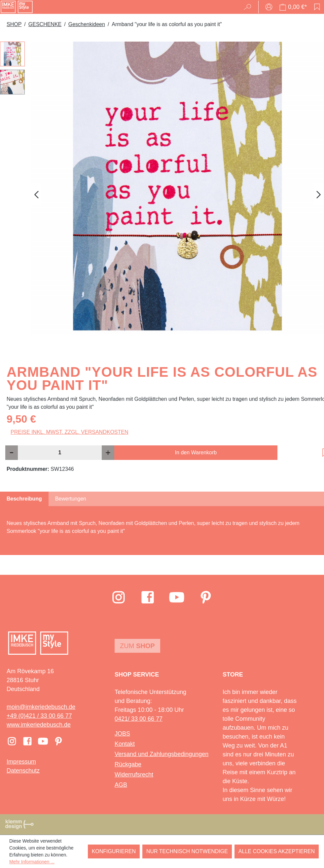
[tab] (24, 499)
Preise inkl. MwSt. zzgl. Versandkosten (70, 432)
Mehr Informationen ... (32, 862)
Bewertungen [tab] (71, 499)
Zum (137, 646)
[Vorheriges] (36, 194)
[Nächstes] (319, 194)
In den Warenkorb (196, 452)
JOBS (122, 734)
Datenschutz (23, 771)
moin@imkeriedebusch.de (41, 707)
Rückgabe (128, 764)
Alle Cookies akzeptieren (277, 851)
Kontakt (125, 744)
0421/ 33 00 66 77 (139, 719)
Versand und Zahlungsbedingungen (162, 754)
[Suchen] (250, 7)
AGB (121, 785)
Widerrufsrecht (134, 775)
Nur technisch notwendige (187, 851)
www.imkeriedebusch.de (39, 725)
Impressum (21, 762)
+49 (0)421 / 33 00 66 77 (39, 716)
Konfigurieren (114, 851)
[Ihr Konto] (269, 7)
